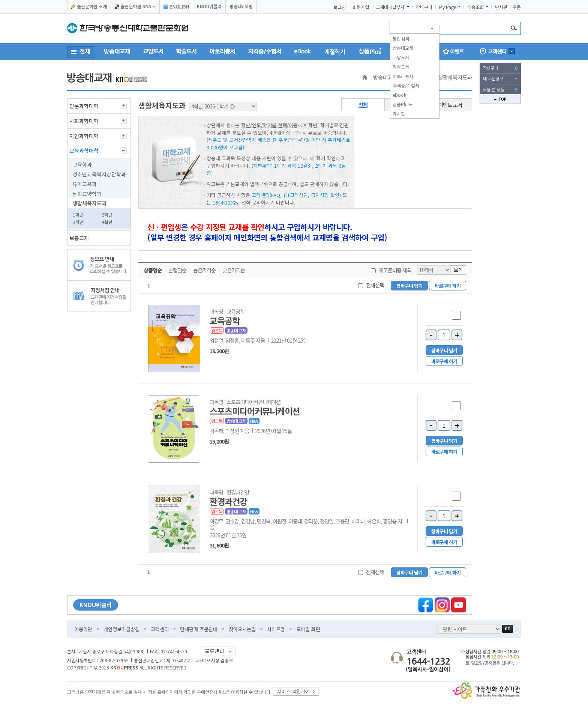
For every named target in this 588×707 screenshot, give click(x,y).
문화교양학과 (87, 194)
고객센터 (160, 629)
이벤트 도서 (450, 105)
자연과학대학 (84, 136)
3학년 (78, 222)
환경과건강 (228, 501)
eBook (399, 95)
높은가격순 (204, 270)
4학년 (107, 222)
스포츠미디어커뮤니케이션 (255, 411)
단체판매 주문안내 (199, 629)
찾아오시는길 (242, 629)
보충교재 (79, 238)
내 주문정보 (493, 78)
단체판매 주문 (508, 7)
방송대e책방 (241, 6)
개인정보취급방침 (121, 629)
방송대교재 (403, 48)
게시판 (399, 114)
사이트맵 (276, 629)
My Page (448, 7)
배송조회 (475, 7)
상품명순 (153, 270)
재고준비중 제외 (395, 270)
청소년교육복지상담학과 (99, 174)
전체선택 (375, 285)
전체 (363, 105)
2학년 (107, 214)
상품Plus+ (402, 104)
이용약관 (83, 629)
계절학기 (335, 51)
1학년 (78, 214)
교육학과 (82, 164)
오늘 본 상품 (500, 89)
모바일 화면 (308, 629)
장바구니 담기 (409, 286)
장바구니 (424, 7)
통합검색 (401, 38)
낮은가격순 (234, 270)
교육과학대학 (84, 150)
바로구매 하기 (448, 286)
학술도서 (401, 67)
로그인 (340, 7)
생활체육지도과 (89, 203)
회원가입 (361, 7)
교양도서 (401, 57)
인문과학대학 (84, 106)
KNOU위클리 (209, 6)
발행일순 (177, 270)
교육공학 (225, 320)
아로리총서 (403, 76)
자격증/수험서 (406, 85)
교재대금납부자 (390, 7)
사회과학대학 (84, 121)
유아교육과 (85, 184)
